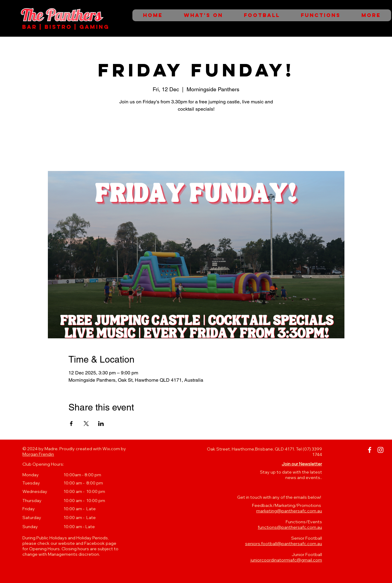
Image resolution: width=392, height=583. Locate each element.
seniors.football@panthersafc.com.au (284, 544)
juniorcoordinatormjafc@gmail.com (286, 560)
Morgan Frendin (38, 454)
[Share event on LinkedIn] (101, 424)
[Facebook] (370, 450)
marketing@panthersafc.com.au (289, 511)
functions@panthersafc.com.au (290, 527)
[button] (302, 464)
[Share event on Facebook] (71, 424)
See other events (196, 143)
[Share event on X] (86, 424)
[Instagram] (380, 450)
